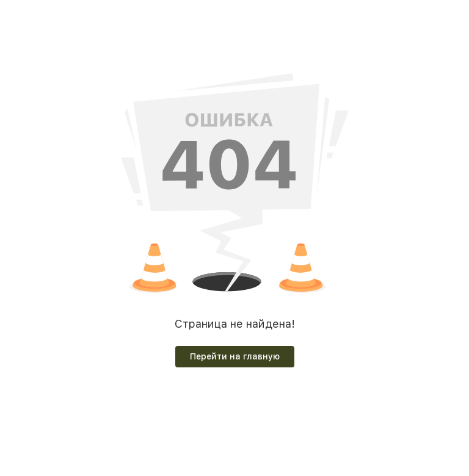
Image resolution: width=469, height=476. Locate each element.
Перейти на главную (235, 356)
